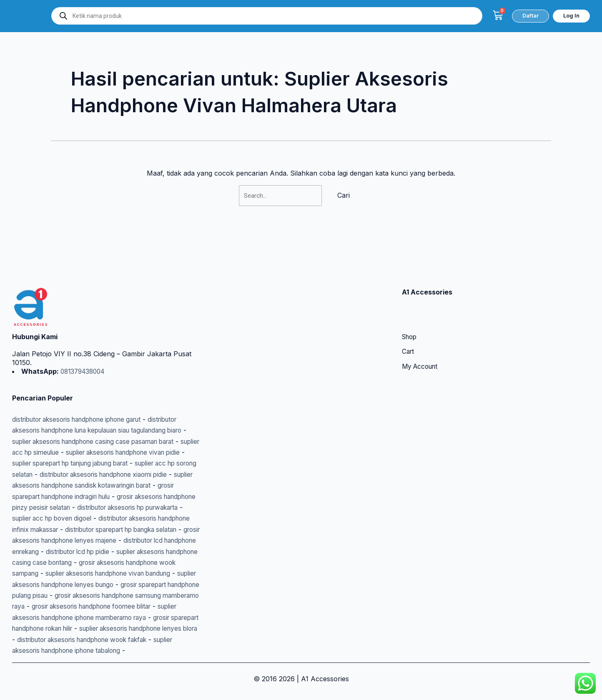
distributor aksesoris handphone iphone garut (84, 386)
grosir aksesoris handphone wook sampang (115, 551)
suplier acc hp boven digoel (61, 496)
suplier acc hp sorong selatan (106, 441)
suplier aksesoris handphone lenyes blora (83, 628)
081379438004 (84, 338)
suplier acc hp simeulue (73, 419)
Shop (410, 304)
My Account (421, 334)
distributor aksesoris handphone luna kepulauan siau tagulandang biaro (104, 397)
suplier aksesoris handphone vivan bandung (82, 562)
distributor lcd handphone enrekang (99, 529)
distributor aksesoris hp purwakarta (139, 485)
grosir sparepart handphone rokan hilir (137, 617)
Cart (409, 319)
